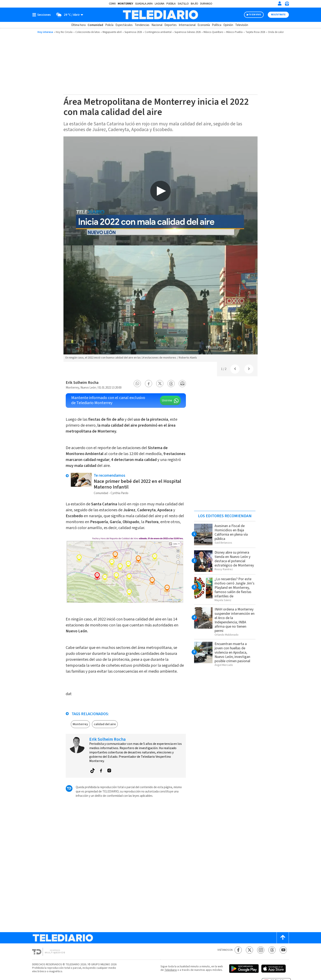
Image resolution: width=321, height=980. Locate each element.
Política (217, 25)
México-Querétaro (213, 32)
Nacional (157, 25)
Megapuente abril (112, 32)
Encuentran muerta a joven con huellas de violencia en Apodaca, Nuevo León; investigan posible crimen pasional (232, 652)
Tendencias (142, 25)
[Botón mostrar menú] (42, 15)
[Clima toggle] (68, 15)
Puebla (171, 4)
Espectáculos (124, 25)
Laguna (160, 4)
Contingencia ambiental (158, 32)
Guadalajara (144, 4)
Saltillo (183, 4)
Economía (204, 25)
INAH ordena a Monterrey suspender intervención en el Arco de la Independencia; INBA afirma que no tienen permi (235, 620)
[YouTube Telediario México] (283, 950)
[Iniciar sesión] (280, 3)
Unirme (167, 400)
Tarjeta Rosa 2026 (255, 32)
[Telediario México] (160, 15)
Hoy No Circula (64, 32)
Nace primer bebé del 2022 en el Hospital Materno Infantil (137, 484)
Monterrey (125, 4)
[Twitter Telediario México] (249, 950)
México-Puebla (234, 32)
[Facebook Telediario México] (238, 950)
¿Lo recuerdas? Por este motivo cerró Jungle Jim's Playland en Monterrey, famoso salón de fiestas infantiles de (235, 588)
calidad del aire (105, 724)
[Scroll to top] (283, 938)
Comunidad (95, 25)
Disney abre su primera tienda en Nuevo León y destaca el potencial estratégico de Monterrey (234, 559)
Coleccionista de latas (88, 32)
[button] (137, 384)
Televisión (242, 25)
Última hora (78, 25)
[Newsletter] (287, 4)
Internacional (187, 25)
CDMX (112, 4)
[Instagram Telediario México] (261, 950)
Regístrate (278, 15)
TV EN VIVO (255, 15)
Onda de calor (276, 32)
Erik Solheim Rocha (82, 383)
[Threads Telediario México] (272, 950)
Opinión (228, 25)
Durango (206, 4)
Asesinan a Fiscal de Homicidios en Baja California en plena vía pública (231, 532)
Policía (109, 25)
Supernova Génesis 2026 (188, 32)
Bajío (194, 4)
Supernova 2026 (133, 32)
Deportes (171, 25)
